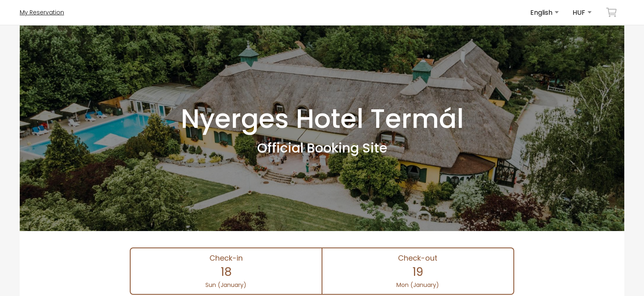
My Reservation (42, 12)
